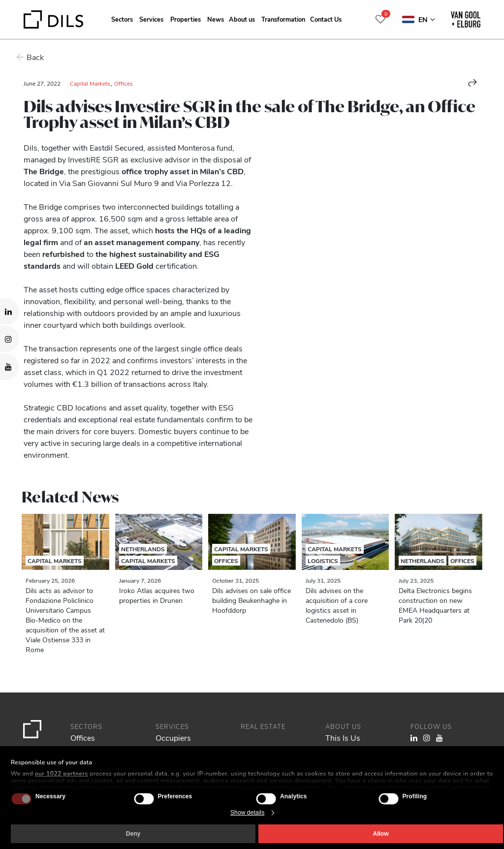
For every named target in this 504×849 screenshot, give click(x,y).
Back (32, 57)
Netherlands (143, 549)
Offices (124, 83)
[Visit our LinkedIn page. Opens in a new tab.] (10, 312)
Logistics (323, 561)
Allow (381, 834)
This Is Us (343, 738)
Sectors (122, 19)
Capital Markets (90, 83)
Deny (133, 834)
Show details (247, 813)
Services (151, 19)
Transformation (283, 19)
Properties (186, 19)
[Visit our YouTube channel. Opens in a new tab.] (10, 367)
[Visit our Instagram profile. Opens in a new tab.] (10, 339)
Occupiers (173, 738)
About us (242, 19)
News (216, 19)
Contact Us (326, 19)
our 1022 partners (62, 774)
